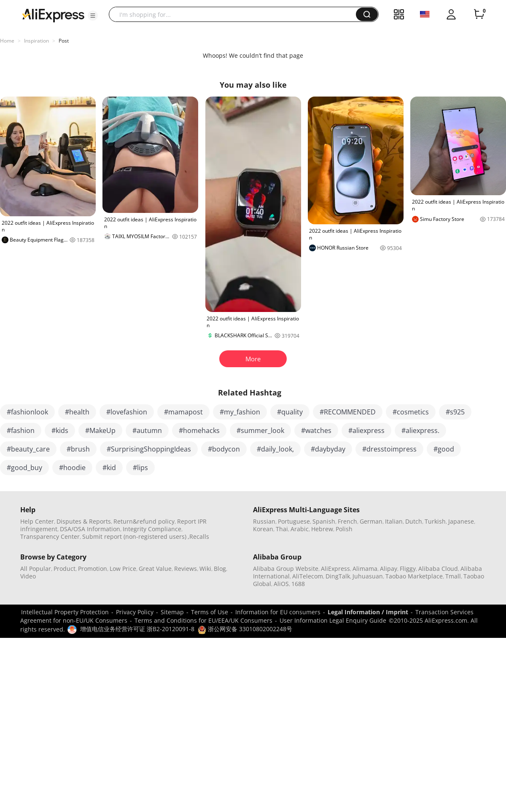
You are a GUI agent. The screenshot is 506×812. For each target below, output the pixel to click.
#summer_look (260, 430)
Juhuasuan (368, 576)
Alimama (365, 569)
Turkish (435, 521)
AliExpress (335, 569)
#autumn (147, 430)
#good (444, 449)
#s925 (455, 412)
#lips (140, 468)
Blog (220, 569)
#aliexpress (366, 430)
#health (77, 412)
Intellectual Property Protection (65, 612)
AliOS (281, 584)
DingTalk (338, 576)
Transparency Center (50, 536)
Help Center (37, 521)
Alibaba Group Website (286, 569)
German (371, 521)
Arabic (300, 529)
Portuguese (294, 521)
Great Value (155, 569)
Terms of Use (210, 612)
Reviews (186, 569)
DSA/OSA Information (90, 529)
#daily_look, (275, 449)
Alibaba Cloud (438, 569)
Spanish (324, 521)
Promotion (93, 569)
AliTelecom (308, 576)
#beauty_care (28, 449)
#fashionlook (27, 412)
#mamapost (183, 412)
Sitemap (172, 612)
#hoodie (72, 468)
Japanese (461, 521)
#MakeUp (100, 430)
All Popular (36, 569)
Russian (264, 521)
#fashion (21, 430)
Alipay (389, 569)
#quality (290, 412)
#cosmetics (411, 412)
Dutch (414, 521)
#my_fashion (240, 412)
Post (64, 41)
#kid (109, 468)
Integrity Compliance (152, 529)
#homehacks (199, 430)
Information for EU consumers (278, 612)
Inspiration (36, 41)
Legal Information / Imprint (368, 612)
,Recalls (198, 536)
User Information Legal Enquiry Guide (333, 620)
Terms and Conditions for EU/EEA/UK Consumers (203, 620)
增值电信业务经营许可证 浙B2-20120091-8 (137, 629)
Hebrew (322, 529)
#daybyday (328, 449)
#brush (78, 449)
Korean (263, 529)
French (347, 521)
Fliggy (408, 569)
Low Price (123, 569)
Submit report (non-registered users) (134, 536)
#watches (316, 430)
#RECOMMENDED (348, 412)
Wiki (205, 569)
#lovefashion (127, 412)
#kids (60, 430)
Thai (282, 529)
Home (7, 41)
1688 (298, 584)
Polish (344, 529)
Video (28, 576)
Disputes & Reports (84, 521)
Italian (394, 521)
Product (65, 569)
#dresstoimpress (389, 449)
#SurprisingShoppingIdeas (149, 449)
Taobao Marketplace (414, 576)
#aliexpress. (420, 430)
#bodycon (224, 449)
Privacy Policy (135, 612)
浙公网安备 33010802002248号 (245, 629)
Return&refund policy (144, 521)
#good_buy (24, 468)
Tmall (453, 576)
